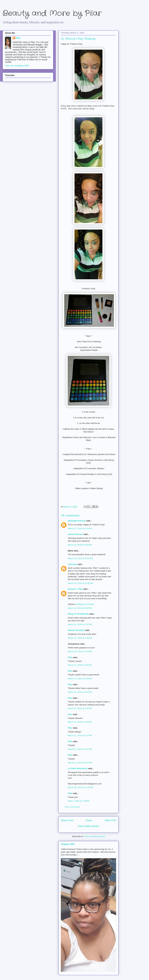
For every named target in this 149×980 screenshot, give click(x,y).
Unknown (72, 564)
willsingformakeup (77, 521)
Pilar (70, 657)
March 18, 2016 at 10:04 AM (80, 558)
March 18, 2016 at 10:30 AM (80, 583)
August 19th (68, 844)
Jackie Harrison (75, 534)
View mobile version (88, 826)
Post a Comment (72, 807)
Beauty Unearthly (76, 630)
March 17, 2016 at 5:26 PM (80, 528)
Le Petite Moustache (78, 768)
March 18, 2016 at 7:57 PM (80, 624)
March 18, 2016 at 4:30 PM (80, 608)
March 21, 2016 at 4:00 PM (80, 665)
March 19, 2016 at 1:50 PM (80, 638)
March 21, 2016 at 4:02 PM (80, 708)
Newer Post (67, 820)
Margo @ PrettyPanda (78, 614)
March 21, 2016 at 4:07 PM (80, 735)
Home (89, 820)
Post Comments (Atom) (95, 836)
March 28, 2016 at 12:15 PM (80, 787)
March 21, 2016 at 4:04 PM (80, 722)
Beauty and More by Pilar (52, 13)
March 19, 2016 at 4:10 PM (80, 651)
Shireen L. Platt (75, 589)
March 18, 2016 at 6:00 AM (80, 545)
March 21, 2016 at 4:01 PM (80, 692)
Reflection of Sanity (85, 604)
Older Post (110, 820)
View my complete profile (17, 66)
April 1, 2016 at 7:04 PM (79, 801)
